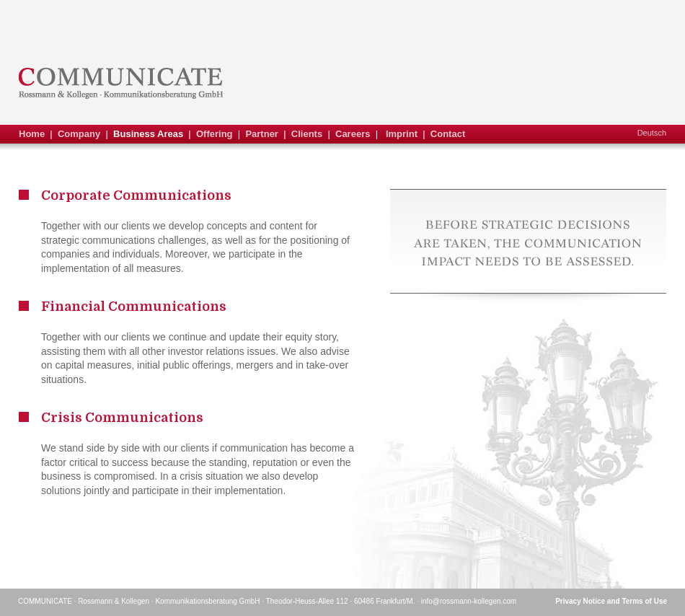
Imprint (402, 134)
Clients (307, 134)
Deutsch (652, 133)
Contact (448, 134)
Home (32, 134)
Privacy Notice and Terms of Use (611, 601)
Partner (262, 134)
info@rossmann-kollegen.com (469, 601)
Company (79, 134)
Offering (215, 134)
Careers (353, 134)
